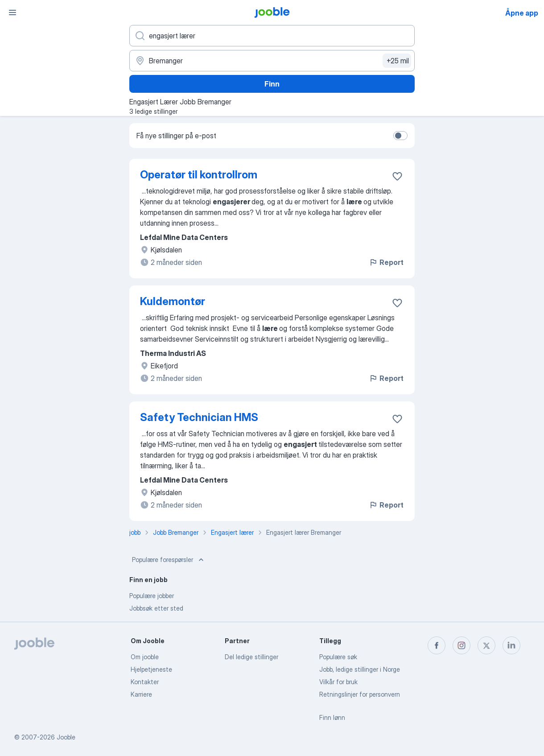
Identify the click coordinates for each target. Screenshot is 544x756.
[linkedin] (511, 645)
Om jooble (145, 657)
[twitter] (486, 645)
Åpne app (522, 13)
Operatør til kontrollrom (199, 175)
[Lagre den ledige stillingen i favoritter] (397, 176)
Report (386, 262)
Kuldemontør (173, 301)
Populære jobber (152, 596)
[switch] (400, 136)
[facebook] (437, 645)
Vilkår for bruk (338, 682)
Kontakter (145, 682)
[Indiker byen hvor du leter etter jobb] (272, 61)
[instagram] (462, 645)
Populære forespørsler (169, 560)
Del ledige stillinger (251, 657)
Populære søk (338, 657)
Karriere (141, 694)
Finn (272, 84)
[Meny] (12, 12)
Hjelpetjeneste (151, 669)
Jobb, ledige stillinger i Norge (360, 669)
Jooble (66, 737)
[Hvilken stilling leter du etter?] (272, 36)
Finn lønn (332, 717)
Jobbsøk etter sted (156, 608)
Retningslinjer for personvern (360, 694)
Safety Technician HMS (199, 417)
